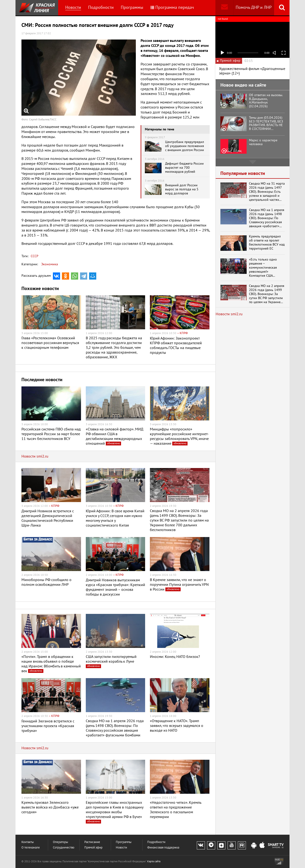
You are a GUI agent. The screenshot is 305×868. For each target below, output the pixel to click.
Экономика (50, 264)
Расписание (92, 842)
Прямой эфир (93, 848)
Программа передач (172, 7)
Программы (132, 7)
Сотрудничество (64, 848)
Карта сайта (154, 861)
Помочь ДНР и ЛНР (254, 7)
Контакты (28, 842)
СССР (35, 256)
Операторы (61, 842)
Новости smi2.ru (35, 456)
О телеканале (31, 848)
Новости (73, 7)
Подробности (101, 7)
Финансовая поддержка (163, 848)
